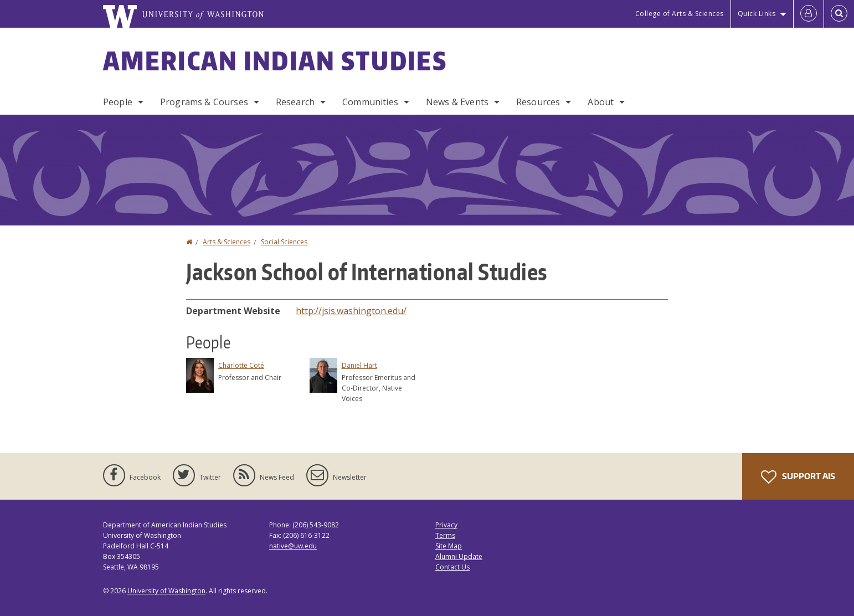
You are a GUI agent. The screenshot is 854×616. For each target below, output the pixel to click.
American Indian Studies (275, 60)
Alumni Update (459, 556)
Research (295, 102)
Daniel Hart (359, 365)
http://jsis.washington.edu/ (351, 311)
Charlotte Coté (241, 365)
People (118, 102)
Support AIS (798, 477)
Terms (445, 535)
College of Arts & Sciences (680, 14)
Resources (538, 102)
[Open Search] (839, 14)
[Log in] (809, 14)
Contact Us (452, 567)
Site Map (449, 546)
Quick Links (757, 14)
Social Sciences (284, 242)
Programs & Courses (204, 102)
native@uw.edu (293, 546)
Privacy (446, 525)
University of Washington (166, 591)
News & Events (457, 102)
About (601, 102)
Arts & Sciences (227, 242)
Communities (370, 102)
